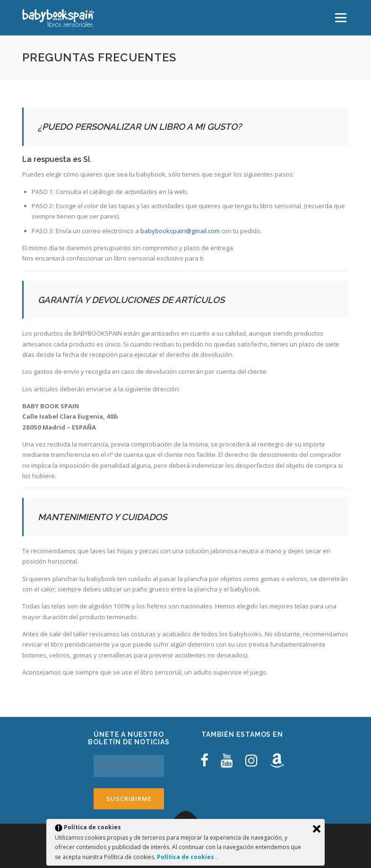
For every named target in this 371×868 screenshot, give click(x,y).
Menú (341, 17)
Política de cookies (186, 857)
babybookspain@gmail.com (180, 231)
